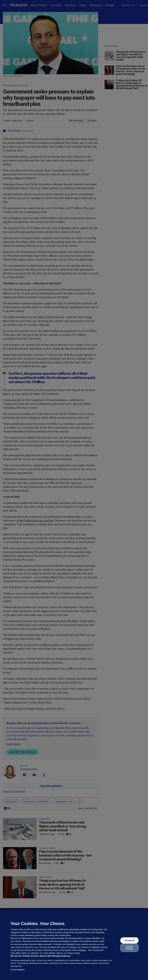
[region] (74, 945)
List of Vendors (18, 970)
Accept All (129, 940)
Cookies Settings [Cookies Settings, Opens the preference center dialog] (130, 948)
